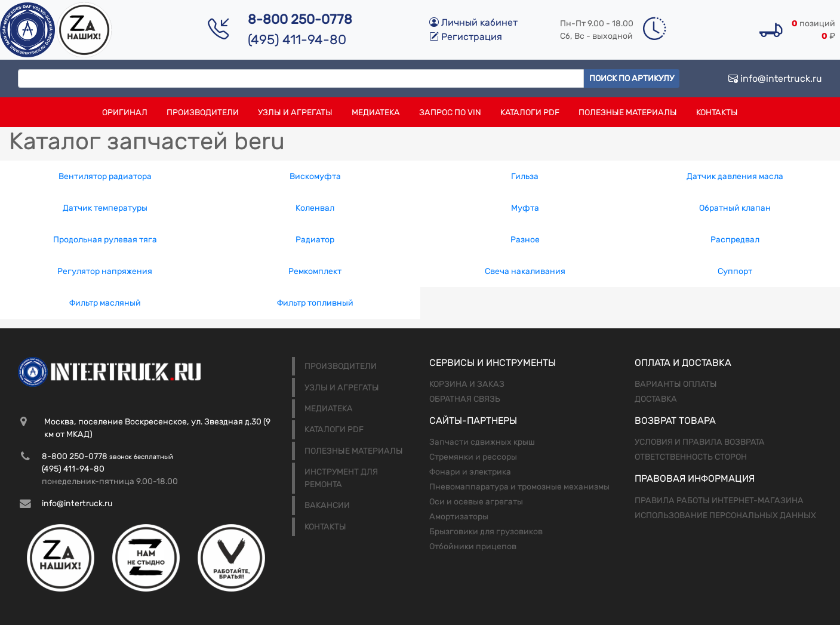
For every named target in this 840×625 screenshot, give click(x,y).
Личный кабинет (473, 22)
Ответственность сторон (691, 457)
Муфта (525, 208)
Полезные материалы (628, 113)
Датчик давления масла (735, 176)
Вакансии (327, 505)
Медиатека (376, 113)
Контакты (717, 113)
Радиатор (315, 240)
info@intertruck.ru (775, 78)
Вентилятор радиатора (105, 176)
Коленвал (315, 208)
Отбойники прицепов (473, 547)
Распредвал (735, 240)
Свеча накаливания (525, 271)
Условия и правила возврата (700, 442)
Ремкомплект (315, 271)
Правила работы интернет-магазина (719, 501)
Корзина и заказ (467, 384)
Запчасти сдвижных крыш (482, 442)
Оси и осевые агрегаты (476, 502)
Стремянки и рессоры (473, 457)
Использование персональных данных (725, 515)
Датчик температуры (105, 208)
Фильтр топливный (315, 303)
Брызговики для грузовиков (486, 532)
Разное (525, 240)
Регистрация (466, 37)
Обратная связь (465, 399)
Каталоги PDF (530, 113)
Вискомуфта (315, 176)
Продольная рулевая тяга (105, 240)
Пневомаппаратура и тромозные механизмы (519, 487)
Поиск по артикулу (632, 78)
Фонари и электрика (470, 472)
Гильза (525, 176)
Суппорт (735, 271)
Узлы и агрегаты (295, 113)
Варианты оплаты (676, 384)
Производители (203, 113)
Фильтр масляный (105, 303)
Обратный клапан (735, 208)
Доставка (656, 399)
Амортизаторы (459, 517)
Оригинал (125, 113)
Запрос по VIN (450, 113)
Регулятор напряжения (105, 271)
